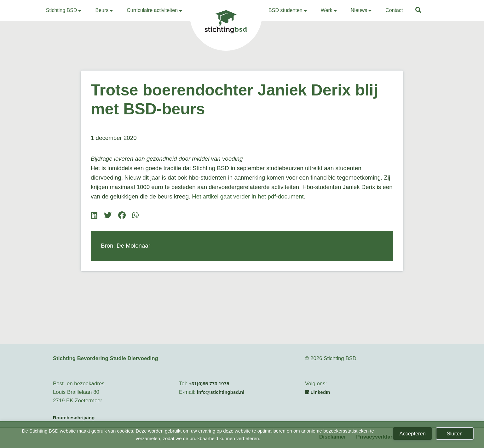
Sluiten (455, 434)
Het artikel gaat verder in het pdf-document (248, 196)
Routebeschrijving (74, 418)
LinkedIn (318, 392)
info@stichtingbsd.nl (221, 392)
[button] (419, 11)
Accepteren (412, 434)
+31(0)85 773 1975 (209, 384)
